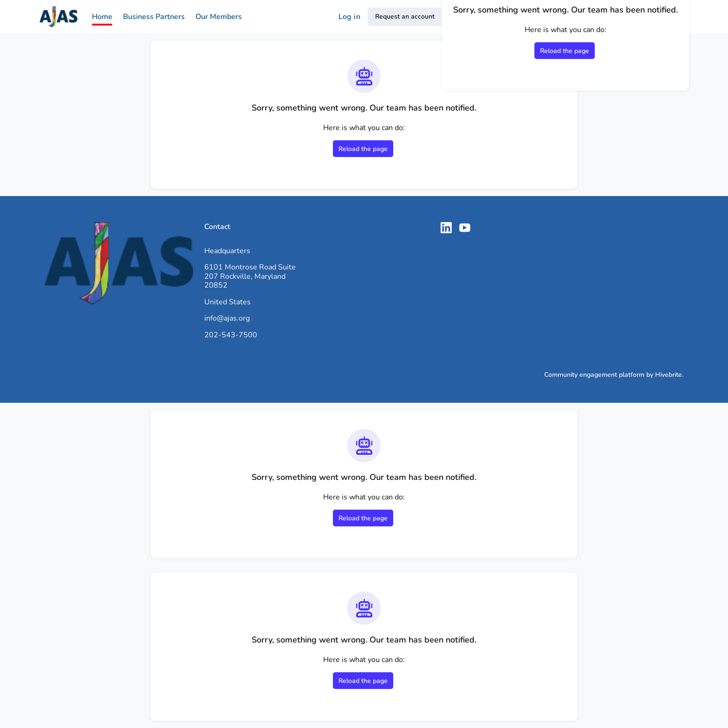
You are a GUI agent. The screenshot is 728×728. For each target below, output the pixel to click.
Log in (349, 17)
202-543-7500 (231, 335)
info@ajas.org (227, 318)
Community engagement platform (594, 375)
